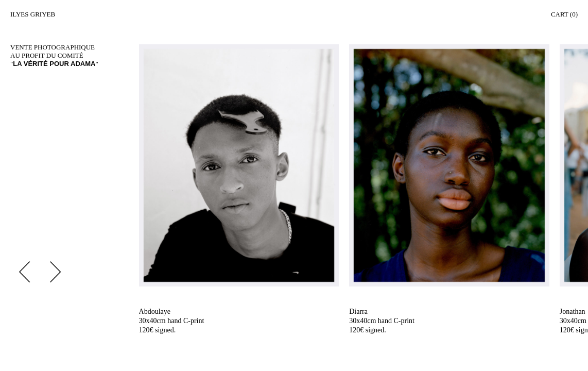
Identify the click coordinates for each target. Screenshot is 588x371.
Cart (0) (564, 14)
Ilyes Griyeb (33, 14)
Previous (24, 272)
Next (55, 272)
